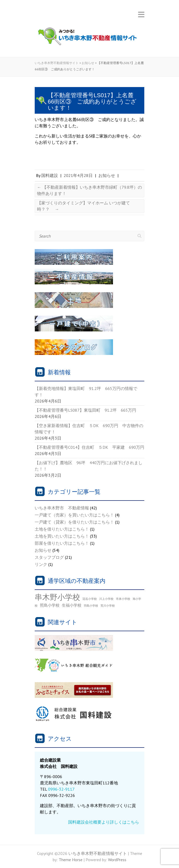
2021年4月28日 (78, 175)
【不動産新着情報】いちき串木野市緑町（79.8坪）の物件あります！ (89, 190)
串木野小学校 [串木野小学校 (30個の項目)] (57, 597)
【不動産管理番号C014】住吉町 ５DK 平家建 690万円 (92, 447)
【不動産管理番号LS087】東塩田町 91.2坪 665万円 (85, 410)
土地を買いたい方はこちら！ (62, 536)
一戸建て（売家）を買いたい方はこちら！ (74, 515)
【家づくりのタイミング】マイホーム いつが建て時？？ (83, 206)
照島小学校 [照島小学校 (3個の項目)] (50, 605)
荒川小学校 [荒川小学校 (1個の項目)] (108, 606)
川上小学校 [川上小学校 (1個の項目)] (106, 599)
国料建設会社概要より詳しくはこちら (104, 822)
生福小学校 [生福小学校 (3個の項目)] (72, 605)
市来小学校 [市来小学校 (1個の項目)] (123, 599)
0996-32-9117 (61, 789)
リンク (41, 564)
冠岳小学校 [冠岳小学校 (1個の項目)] (90, 599)
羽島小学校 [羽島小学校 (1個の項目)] (91, 606)
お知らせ (107, 175)
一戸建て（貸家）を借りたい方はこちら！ (74, 522)
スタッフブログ (49, 557)
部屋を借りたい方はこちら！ (62, 543)
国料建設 (50, 175)
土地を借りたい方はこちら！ (62, 529)
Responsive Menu (141, 15)
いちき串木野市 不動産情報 (62, 508)
